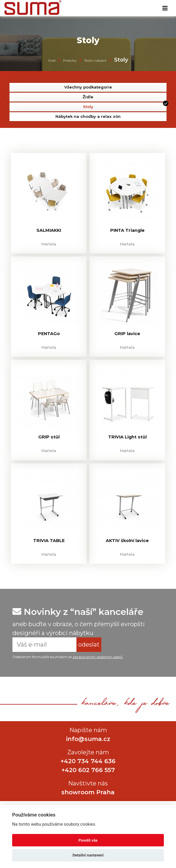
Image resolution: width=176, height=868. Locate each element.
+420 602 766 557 (88, 770)
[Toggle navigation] (165, 8)
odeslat (89, 644)
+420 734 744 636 (88, 761)
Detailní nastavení (88, 855)
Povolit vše (88, 840)
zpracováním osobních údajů (98, 657)
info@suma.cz (88, 739)
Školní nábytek (95, 61)
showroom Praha (88, 792)
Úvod (52, 61)
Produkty (70, 61)
